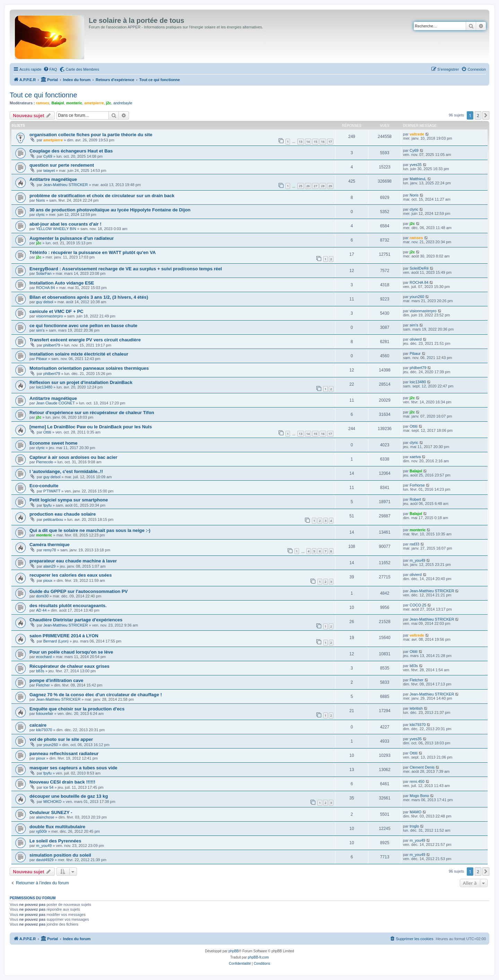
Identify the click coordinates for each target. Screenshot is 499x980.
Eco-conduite (44, 486)
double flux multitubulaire (57, 827)
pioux (48, 580)
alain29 (49, 566)
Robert (415, 499)
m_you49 (417, 560)
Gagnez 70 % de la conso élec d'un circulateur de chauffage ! (96, 695)
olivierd (416, 339)
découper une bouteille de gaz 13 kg (69, 796)
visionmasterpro (50, 316)
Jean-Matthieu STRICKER (65, 185)
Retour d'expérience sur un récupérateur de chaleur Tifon (92, 413)
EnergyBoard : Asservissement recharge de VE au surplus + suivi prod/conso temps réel (126, 269)
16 (323, 142)
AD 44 (41, 610)
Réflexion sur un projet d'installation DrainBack (81, 382)
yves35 (416, 165)
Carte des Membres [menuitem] (83, 69)
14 (308, 142)
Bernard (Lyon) (56, 641)
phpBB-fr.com (258, 957)
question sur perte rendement (62, 165)
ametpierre (94, 103)
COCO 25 (418, 605)
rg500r (42, 831)
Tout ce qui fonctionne (43, 95)
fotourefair (45, 714)
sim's (40, 330)
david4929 (45, 860)
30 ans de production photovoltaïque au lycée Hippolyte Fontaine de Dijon (110, 210)
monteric (74, 103)
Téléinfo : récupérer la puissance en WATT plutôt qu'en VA (93, 252)
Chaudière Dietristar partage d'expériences (76, 620)
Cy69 (48, 156)
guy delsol (45, 302)
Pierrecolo (45, 462)
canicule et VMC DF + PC (56, 311)
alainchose (45, 817)
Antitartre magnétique (53, 179)
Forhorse (417, 485)
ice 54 (48, 787)
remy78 (50, 550)
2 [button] (478, 115)
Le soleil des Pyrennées (55, 841)
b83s (40, 671)
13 (300, 142)
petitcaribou (53, 519)
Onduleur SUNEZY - (51, 812)
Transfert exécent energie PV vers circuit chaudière (85, 340)
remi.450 (417, 781)
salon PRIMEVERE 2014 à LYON (64, 636)
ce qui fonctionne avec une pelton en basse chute (83, 326)
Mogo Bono (419, 796)
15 (315, 142)
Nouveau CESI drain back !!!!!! (62, 782)
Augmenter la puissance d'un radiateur (72, 238)
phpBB (234, 951)
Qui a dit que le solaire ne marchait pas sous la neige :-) (90, 530)
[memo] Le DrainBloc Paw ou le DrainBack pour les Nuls (91, 427)
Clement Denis (422, 767)
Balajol (58, 103)
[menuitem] (50, 69)
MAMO (415, 812)
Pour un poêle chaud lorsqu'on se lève (71, 652)
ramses (43, 103)
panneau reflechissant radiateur (64, 754)
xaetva (415, 457)
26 (308, 186)
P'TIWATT (52, 491)
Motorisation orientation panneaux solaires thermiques (89, 368)
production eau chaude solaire (63, 514)
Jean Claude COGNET (55, 403)
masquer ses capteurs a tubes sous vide (73, 768)
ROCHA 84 (45, 288)
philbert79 (52, 345)
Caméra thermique (50, 545)
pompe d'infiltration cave (56, 680)
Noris (41, 200)
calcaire (38, 725)
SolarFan (44, 273)
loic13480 (44, 387)
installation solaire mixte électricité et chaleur (79, 354)
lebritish (416, 708)
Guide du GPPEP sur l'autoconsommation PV (79, 591)
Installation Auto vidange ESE (62, 283)
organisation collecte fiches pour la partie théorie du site (91, 135)
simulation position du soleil (60, 855)
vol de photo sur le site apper (61, 739)
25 (300, 186)
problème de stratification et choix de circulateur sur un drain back (102, 196)
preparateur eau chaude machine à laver (73, 561)
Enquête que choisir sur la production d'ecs (77, 709)
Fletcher (43, 685)
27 (315, 186)
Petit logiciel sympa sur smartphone (69, 500)
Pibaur (42, 359)
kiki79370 (44, 730)
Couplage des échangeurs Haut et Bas (71, 151)
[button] (486, 115)
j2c (109, 103)
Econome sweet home (54, 443)
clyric (40, 215)
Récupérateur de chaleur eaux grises (69, 666)
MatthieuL (418, 179)
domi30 (42, 596)
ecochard (44, 657)
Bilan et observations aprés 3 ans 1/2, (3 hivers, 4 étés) (89, 297)
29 (330, 186)
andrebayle (123, 103)
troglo (414, 826)
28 (323, 186)
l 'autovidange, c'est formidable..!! (66, 471)
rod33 (414, 544)
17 (330, 142)
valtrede (417, 134)
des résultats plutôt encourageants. (68, 606)
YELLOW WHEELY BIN (56, 229)
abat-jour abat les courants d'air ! (65, 224)
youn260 (417, 297)
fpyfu (47, 505)
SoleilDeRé (419, 268)
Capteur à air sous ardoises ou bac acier (73, 457)
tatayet (49, 170)
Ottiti (47, 432)
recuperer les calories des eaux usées (71, 575)
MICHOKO (52, 802)
